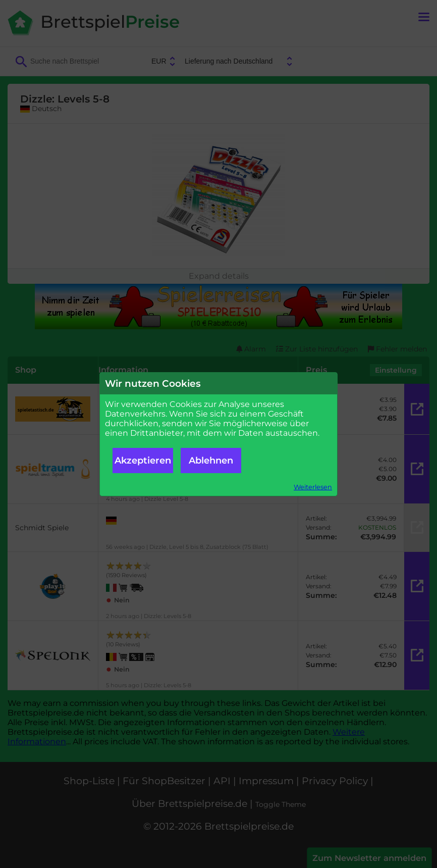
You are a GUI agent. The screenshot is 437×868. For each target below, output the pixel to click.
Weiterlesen (313, 487)
